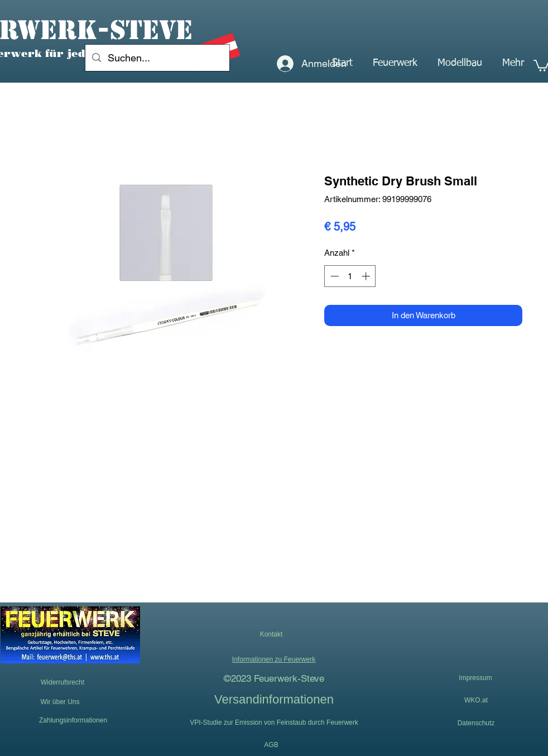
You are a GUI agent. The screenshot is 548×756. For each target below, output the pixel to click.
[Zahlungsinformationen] (73, 720)
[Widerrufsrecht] (63, 683)
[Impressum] (475, 678)
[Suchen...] (157, 58)
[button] (395, 63)
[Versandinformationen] (274, 699)
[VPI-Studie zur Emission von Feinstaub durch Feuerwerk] (274, 722)
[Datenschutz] (476, 723)
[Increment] (367, 276)
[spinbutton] (350, 276)
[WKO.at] (476, 700)
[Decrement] (333, 276)
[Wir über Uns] (60, 702)
